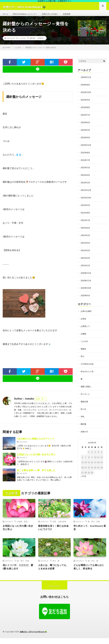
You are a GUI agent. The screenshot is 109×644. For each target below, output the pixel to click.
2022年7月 (85, 163)
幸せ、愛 (56, 566)
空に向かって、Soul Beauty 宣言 (85, 532)
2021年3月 (85, 252)
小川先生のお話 (88, 363)
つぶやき (22, 43)
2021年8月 (85, 215)
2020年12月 (86, 274)
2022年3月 (85, 185)
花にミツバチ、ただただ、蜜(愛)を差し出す (18, 572)
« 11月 (84, 474)
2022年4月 (85, 178)
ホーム (6, 16)
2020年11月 (86, 281)
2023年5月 (85, 133)
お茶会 (84, 319)
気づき (84, 408)
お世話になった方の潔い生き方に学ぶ (36, 459)
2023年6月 (85, 126)
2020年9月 (85, 296)
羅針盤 (84, 423)
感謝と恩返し (87, 386)
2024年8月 (85, 89)
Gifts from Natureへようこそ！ (27, 16)
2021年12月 (86, 193)
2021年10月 (86, 200)
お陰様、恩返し (23, 526)
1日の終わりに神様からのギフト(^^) (35, 443)
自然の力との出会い (54, 16)
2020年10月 (86, 289)
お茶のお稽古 (87, 312)
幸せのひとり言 (88, 371)
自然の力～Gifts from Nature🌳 (34, 638)
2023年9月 (85, 104)
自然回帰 (71, 16)
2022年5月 (85, 170)
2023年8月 (85, 111)
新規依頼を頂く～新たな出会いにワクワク (54, 532)
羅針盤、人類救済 (37, 43)
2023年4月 (85, 141)
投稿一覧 (40, 403)
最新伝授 (85, 400)
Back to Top (55, 592)
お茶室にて (86, 326)
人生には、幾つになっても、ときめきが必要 (53, 572)
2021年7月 (85, 222)
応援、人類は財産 (59, 526)
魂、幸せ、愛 (93, 566)
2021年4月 (85, 244)
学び (83, 356)
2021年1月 (85, 267)
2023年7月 (85, 119)
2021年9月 (85, 207)
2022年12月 (86, 148)
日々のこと (86, 393)
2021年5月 (85, 237)
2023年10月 (86, 96)
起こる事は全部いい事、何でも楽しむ (36, 475)
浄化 (83, 415)
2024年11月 (86, 82)
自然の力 (85, 430)
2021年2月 (85, 259)
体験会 (84, 349)
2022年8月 (85, 156)
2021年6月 (85, 230)
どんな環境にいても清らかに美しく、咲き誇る (89, 572)
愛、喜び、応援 (94, 526)
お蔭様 (84, 334)
